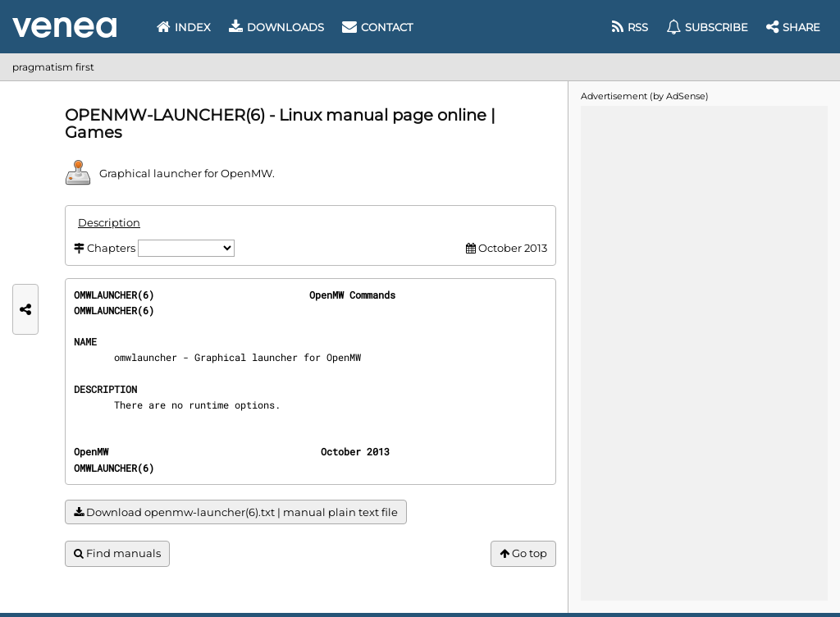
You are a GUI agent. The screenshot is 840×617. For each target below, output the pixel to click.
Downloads (276, 27)
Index (184, 27)
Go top (523, 553)
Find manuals (117, 553)
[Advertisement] (704, 352)
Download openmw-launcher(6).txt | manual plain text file (236, 512)
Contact (377, 27)
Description (109, 222)
